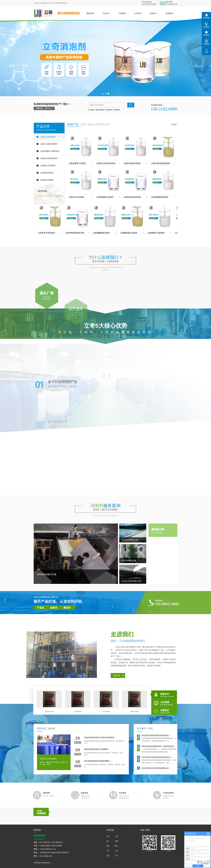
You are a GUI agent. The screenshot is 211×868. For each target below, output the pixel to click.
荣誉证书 (165, 695)
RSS (49, 3)
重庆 (117, 846)
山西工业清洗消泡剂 (49, 144)
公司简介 (138, 13)
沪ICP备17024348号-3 (42, 863)
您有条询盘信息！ (62, 3)
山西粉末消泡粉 (47, 180)
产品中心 (106, 13)
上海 (108, 836)
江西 (117, 856)
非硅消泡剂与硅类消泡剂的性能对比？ (157, 758)
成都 (108, 846)
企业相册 (165, 703)
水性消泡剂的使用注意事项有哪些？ (97, 761)
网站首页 (90, 13)
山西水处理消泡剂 (48, 137)
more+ (174, 124)
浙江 (108, 841)
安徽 (117, 841)
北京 (108, 851)
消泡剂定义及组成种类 (48, 759)
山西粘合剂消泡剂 (48, 166)
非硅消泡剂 (108, 110)
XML (53, 3)
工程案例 (122, 13)
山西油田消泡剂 (47, 173)
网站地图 (43, 3)
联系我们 (169, 13)
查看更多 (165, 711)
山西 (108, 856)
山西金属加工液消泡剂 (50, 151)
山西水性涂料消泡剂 (49, 158)
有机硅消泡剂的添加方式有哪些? (96, 749)
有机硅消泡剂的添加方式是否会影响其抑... (100, 737)
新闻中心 (154, 13)
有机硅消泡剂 (100, 110)
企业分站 (37, 3)
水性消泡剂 (116, 110)
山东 (117, 851)
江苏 (117, 836)
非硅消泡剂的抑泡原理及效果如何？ (156, 736)
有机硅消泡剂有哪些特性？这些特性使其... (158, 747)
